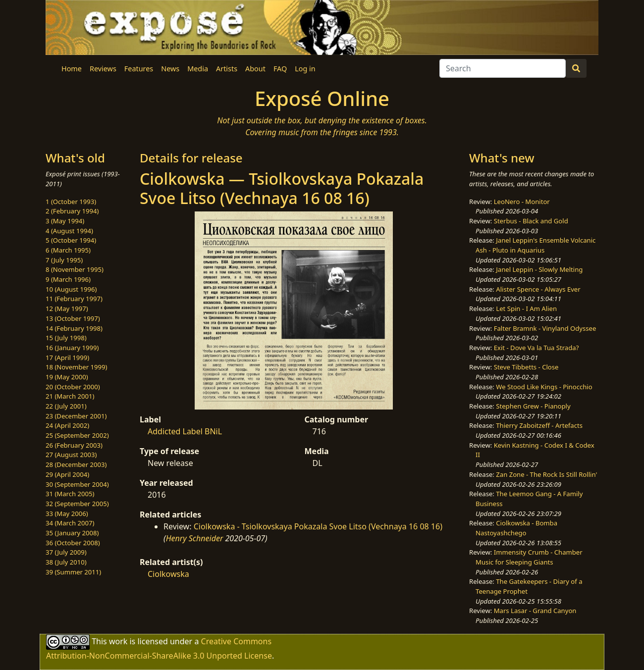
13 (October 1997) (73, 318)
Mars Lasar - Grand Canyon (535, 611)
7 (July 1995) (64, 260)
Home (72, 69)
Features (139, 69)
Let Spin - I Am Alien (526, 309)
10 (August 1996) (71, 289)
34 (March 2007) (70, 523)
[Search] (503, 68)
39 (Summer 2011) (73, 572)
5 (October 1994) (71, 240)
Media (198, 69)
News (170, 69)
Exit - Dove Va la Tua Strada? (537, 348)
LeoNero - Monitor (522, 202)
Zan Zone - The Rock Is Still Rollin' (546, 474)
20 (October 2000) (73, 387)
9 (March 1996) (68, 279)
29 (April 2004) (67, 474)
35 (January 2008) (72, 533)
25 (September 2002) (77, 435)
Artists (227, 69)
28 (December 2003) (76, 464)
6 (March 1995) (68, 250)
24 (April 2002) (67, 425)
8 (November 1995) (75, 269)
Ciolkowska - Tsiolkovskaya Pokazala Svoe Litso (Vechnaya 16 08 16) (318, 526)
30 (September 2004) (77, 484)
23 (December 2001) (76, 416)
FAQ (280, 69)
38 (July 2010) (66, 562)
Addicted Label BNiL (185, 431)
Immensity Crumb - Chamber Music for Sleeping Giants (529, 557)
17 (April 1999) (67, 358)
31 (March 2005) (70, 494)
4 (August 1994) (69, 231)
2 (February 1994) (72, 211)
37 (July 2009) (66, 552)
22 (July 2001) (66, 406)
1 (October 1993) (71, 202)
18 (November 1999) (77, 367)
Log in (305, 69)
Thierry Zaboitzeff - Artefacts (539, 425)
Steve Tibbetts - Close (526, 367)
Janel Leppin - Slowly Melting (539, 269)
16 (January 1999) (72, 348)
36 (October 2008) (73, 543)
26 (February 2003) (74, 445)
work (118, 641)
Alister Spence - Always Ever (538, 289)
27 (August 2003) (71, 455)
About (255, 69)
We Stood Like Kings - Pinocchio (544, 387)
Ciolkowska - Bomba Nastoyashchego (516, 528)
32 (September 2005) (77, 504)
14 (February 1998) (74, 328)
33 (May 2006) (67, 514)
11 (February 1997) (74, 299)
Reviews (103, 69)
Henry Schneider (195, 538)
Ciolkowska (168, 574)
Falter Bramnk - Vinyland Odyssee (545, 328)
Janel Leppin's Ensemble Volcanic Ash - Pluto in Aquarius (536, 245)
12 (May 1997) (67, 309)
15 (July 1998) (66, 338)
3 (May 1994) (65, 221)
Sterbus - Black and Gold (531, 221)
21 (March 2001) (70, 396)
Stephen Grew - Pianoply (533, 406)
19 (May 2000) (67, 377)
